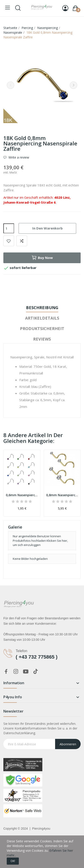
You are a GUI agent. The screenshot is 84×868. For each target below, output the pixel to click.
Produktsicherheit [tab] (42, 329)
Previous (11, 85)
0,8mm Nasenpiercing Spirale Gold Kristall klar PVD (62, 495)
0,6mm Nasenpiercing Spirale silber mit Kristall (22, 495)
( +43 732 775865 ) (37, 657)
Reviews (42, 339)
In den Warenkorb (47, 228)
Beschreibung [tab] (42, 308)
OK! (13, 861)
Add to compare (22, 241)
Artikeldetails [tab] (42, 318)
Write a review (18, 157)
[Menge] (9, 228)
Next (73, 85)
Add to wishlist (9, 241)
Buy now (42, 258)
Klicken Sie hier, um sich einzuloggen (40, 543)
